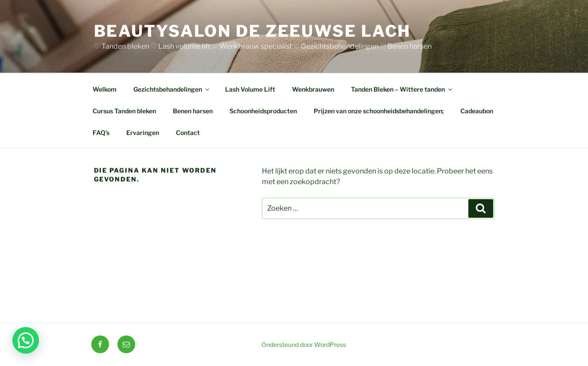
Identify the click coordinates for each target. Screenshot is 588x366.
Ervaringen (143, 133)
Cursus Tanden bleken (124, 111)
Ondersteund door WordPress (304, 345)
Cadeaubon (477, 111)
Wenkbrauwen (313, 89)
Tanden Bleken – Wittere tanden (402, 89)
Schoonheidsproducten (263, 111)
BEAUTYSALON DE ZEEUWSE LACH (253, 31)
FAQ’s (101, 133)
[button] (26, 340)
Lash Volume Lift (250, 89)
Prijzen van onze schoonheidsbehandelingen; (379, 111)
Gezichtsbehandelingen (172, 89)
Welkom (105, 89)
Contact (188, 133)
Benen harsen (193, 111)
